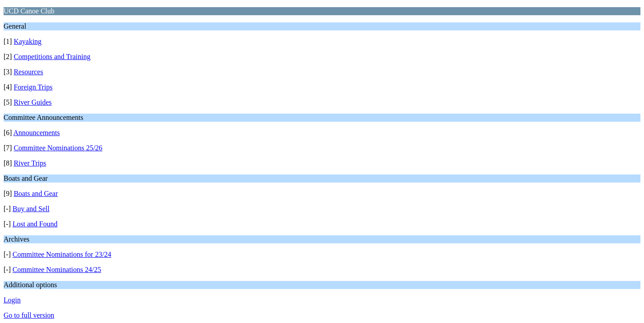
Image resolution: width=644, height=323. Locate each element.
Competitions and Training (52, 57)
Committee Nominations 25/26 (58, 148)
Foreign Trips (33, 87)
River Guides (33, 102)
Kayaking (28, 41)
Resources (29, 72)
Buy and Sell (31, 209)
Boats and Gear (36, 193)
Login (12, 300)
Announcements (37, 133)
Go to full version (29, 315)
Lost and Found (35, 224)
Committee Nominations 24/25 (57, 270)
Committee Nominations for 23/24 (62, 254)
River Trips (30, 163)
